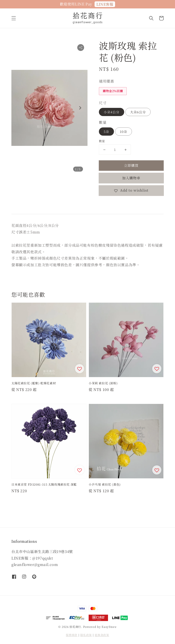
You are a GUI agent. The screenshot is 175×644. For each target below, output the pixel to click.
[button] (14, 18)
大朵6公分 (138, 112)
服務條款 (72, 635)
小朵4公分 (112, 112)
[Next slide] (80, 108)
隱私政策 (86, 635)
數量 (103, 122)
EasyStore (109, 627)
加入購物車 (131, 178)
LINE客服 (105, 4)
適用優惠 (106, 81)
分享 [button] (105, 204)
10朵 (124, 132)
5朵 (106, 132)
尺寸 (103, 103)
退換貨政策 (102, 635)
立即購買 (131, 165)
